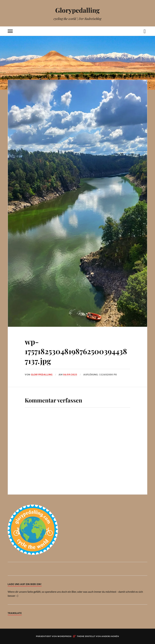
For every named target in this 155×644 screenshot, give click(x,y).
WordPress (64, 636)
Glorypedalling (77, 10)
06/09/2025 (70, 375)
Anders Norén (110, 636)
